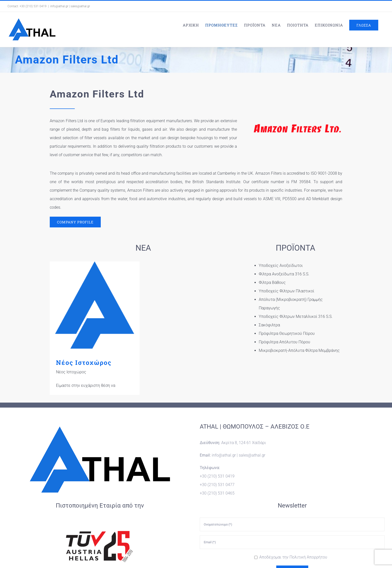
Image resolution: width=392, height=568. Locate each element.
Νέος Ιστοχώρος (84, 362)
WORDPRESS (245, 554)
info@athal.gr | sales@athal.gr (70, 6)
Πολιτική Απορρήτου (308, 520)
